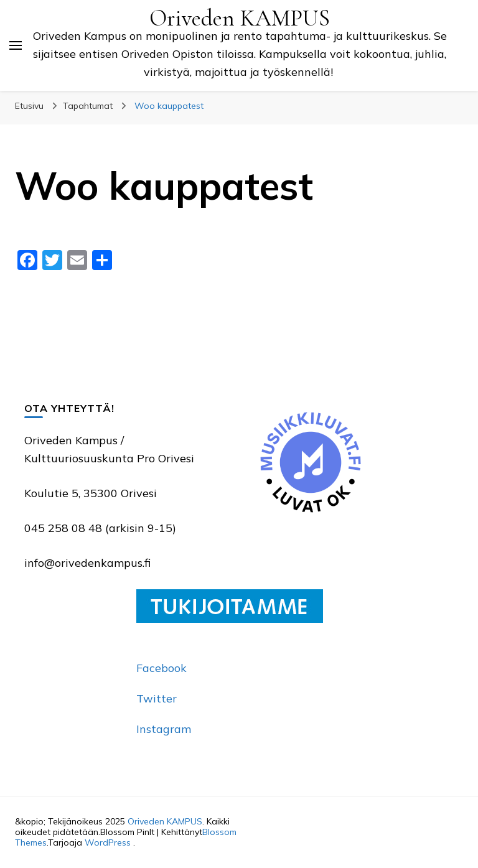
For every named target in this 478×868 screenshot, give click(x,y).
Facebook (162, 668)
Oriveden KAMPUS (240, 18)
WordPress (108, 842)
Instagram (164, 729)
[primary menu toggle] (16, 45)
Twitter (157, 698)
